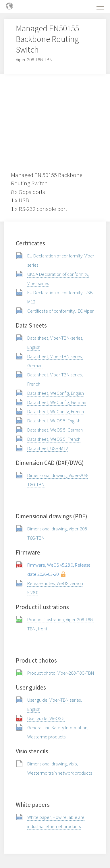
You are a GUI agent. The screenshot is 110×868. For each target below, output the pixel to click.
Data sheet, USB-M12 (48, 448)
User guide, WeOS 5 (46, 718)
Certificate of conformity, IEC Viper (60, 311)
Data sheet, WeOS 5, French (54, 439)
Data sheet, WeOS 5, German (55, 430)
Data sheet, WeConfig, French (56, 411)
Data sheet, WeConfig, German (57, 402)
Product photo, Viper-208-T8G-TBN (61, 673)
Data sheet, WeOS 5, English (54, 421)
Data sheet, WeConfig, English (56, 393)
